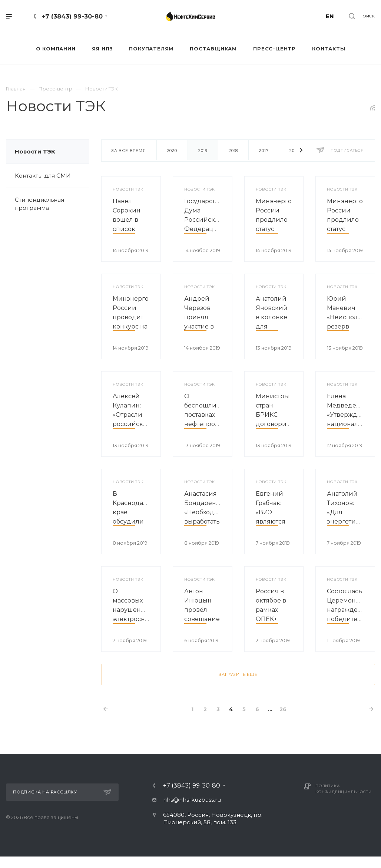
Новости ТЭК (35, 151)
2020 (172, 151)
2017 (264, 151)
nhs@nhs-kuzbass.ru (192, 800)
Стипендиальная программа (39, 204)
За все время (129, 151)
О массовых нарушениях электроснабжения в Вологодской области (143, 619)
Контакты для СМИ (43, 176)
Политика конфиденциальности (343, 789)
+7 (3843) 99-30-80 (72, 16)
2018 (233, 151)
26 (283, 709)
